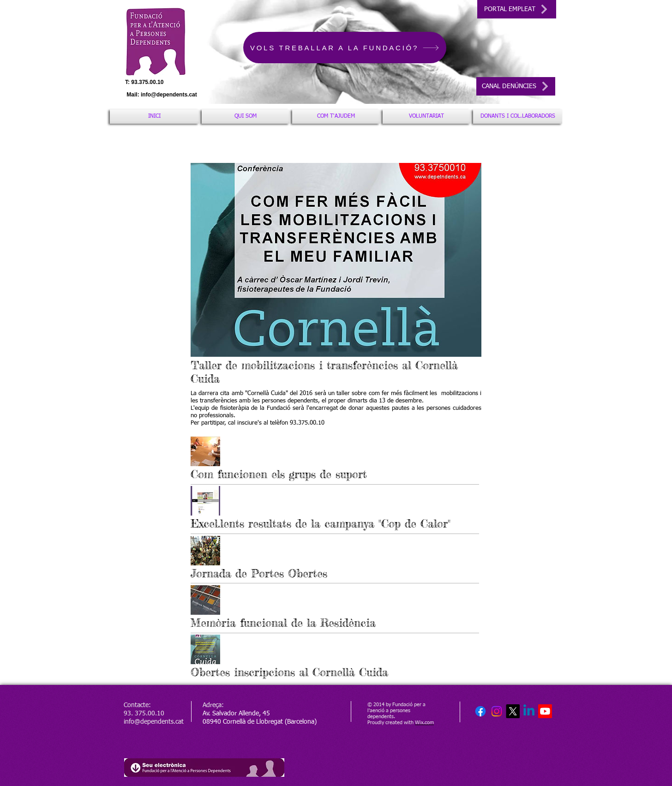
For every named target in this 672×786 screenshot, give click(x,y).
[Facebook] (480, 711)
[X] (513, 711)
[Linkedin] (529, 711)
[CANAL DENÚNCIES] (516, 86)
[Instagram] (497, 711)
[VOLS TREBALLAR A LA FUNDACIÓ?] (345, 48)
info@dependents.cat (169, 95)
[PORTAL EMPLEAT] (517, 9)
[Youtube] (545, 711)
